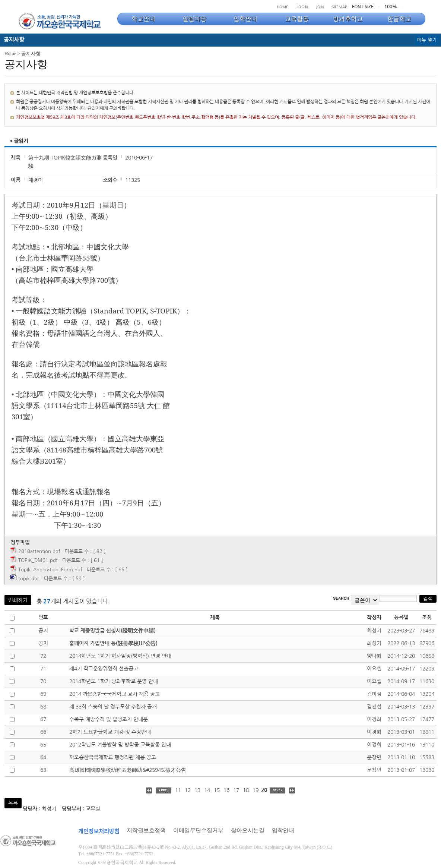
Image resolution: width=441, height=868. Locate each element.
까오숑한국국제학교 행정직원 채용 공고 (113, 757)
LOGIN (302, 7)
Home (10, 53)
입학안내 (283, 830)
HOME (283, 7)
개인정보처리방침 (99, 831)
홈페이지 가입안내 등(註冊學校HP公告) (113, 643)
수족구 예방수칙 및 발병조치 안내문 (109, 719)
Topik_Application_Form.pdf (50, 570)
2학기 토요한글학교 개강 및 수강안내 (110, 732)
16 (226, 790)
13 (197, 790)
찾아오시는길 (248, 830)
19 (256, 790)
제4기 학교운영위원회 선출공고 (104, 669)
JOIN (320, 7)
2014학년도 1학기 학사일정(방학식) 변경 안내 (120, 656)
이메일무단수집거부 (198, 830)
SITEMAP (340, 7)
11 (178, 790)
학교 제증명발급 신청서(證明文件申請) (112, 631)
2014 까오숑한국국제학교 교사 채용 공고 (115, 694)
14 (207, 790)
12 (188, 790)
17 (236, 790)
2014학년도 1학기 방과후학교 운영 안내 (114, 681)
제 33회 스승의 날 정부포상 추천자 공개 (113, 707)
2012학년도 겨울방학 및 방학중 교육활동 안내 (120, 745)
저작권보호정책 (146, 830)
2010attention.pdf (39, 551)
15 (217, 790)
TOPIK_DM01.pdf (38, 560)
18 (246, 790)
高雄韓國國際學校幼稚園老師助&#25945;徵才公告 (128, 770)
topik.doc (29, 579)
